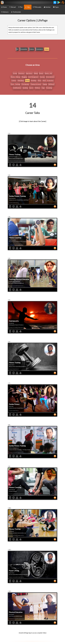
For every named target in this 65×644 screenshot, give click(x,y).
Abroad (12, 7)
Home (4, 7)
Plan (20, 7)
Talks (28, 7)
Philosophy (37, 7)
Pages (56, 7)
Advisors (5, 12)
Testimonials (16, 12)
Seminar (47, 7)
